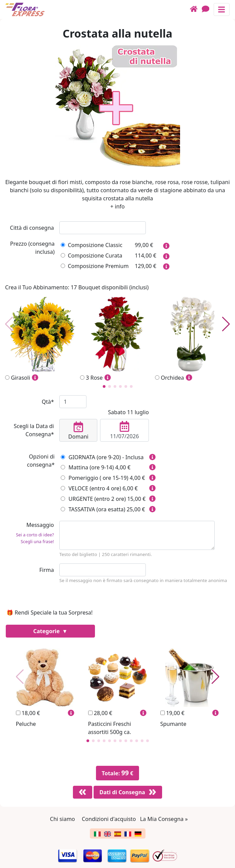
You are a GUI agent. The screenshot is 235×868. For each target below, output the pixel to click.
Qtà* (48, 402)
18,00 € (28, 713)
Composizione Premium (95, 266)
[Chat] (208, 9)
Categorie (47, 631)
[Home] (196, 9)
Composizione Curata (91, 255)
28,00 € (100, 713)
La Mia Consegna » (164, 819)
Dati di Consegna (122, 792)
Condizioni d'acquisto (109, 819)
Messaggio (30, 534)
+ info (118, 206)
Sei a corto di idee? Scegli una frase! (35, 538)
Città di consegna (32, 228)
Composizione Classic (92, 245)
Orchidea (192, 339)
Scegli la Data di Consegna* (34, 430)
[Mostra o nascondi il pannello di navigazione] (222, 9)
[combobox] (103, 228)
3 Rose (118, 339)
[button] (104, 386)
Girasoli (43, 339)
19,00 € (172, 713)
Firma (47, 570)
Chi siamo (62, 819)
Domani (78, 431)
